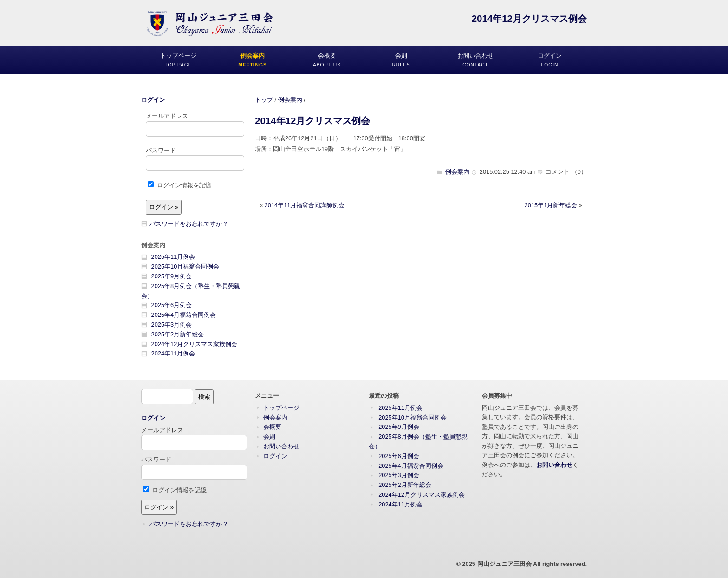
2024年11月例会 (173, 353)
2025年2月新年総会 (178, 334)
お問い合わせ (281, 446)
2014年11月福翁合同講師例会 (305, 205)
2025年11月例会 (173, 257)
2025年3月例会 (172, 325)
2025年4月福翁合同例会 (184, 315)
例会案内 (290, 100)
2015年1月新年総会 (551, 205)
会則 (269, 437)
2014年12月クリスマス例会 (312, 121)
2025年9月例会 (172, 276)
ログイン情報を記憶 (179, 185)
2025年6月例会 (172, 305)
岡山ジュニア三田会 (504, 564)
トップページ (281, 408)
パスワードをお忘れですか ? (188, 224)
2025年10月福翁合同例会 (185, 266)
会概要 (272, 427)
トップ (264, 100)
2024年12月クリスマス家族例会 (195, 344)
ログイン (153, 100)
